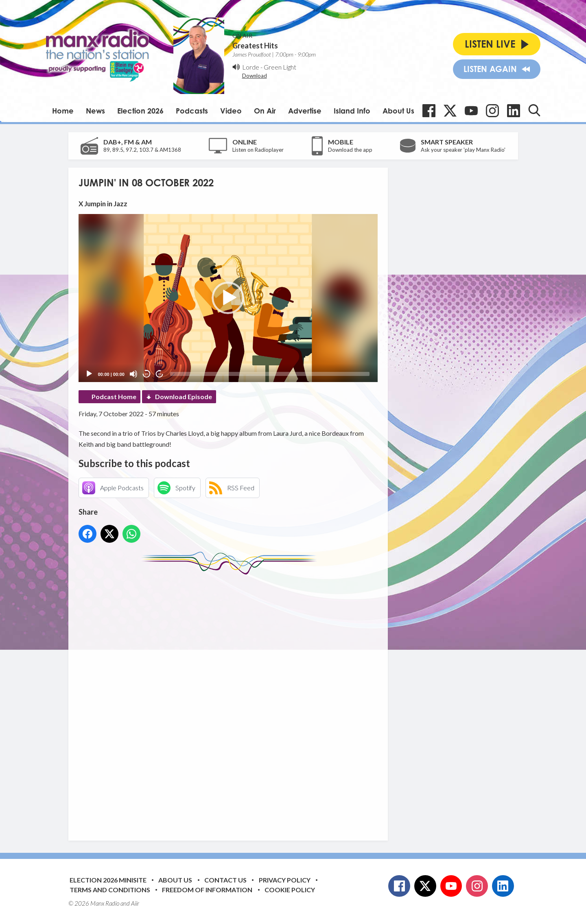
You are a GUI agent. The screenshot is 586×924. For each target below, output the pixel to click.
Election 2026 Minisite (108, 880)
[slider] (270, 374)
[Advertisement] (231, 701)
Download (255, 76)
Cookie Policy (290, 890)
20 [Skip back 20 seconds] (147, 374)
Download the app (350, 150)
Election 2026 (140, 111)
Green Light (280, 67)
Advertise (305, 111)
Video (231, 111)
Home (63, 111)
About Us (398, 111)
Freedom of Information (207, 890)
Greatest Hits (255, 46)
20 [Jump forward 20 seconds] (160, 374)
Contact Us (225, 880)
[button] (228, 298)
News (95, 111)
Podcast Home (114, 396)
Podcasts (192, 111)
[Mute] (133, 374)
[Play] (89, 374)
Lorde (251, 67)
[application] (228, 298)
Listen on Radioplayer (258, 150)
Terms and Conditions (110, 890)
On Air (265, 111)
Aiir (135, 903)
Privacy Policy (285, 880)
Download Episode (184, 396)
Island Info (352, 111)
